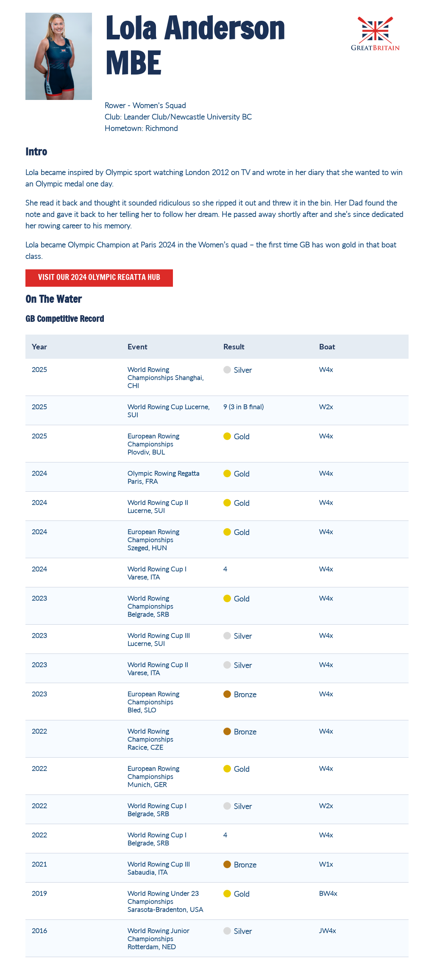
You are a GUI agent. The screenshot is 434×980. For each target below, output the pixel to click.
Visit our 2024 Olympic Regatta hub (99, 278)
